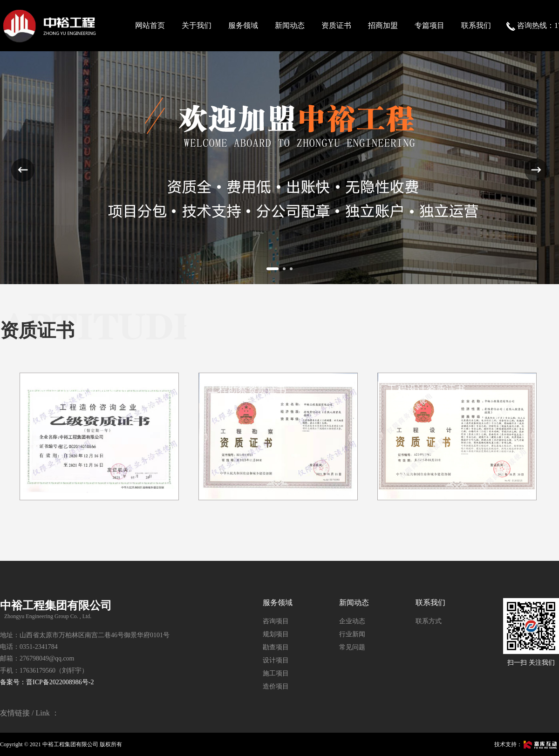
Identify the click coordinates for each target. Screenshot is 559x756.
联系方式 (429, 621)
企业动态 (352, 621)
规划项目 (276, 634)
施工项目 (276, 673)
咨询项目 (276, 621)
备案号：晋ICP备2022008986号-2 (47, 682)
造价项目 (276, 686)
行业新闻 (352, 634)
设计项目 (276, 660)
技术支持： (527, 744)
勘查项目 (276, 647)
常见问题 (352, 647)
